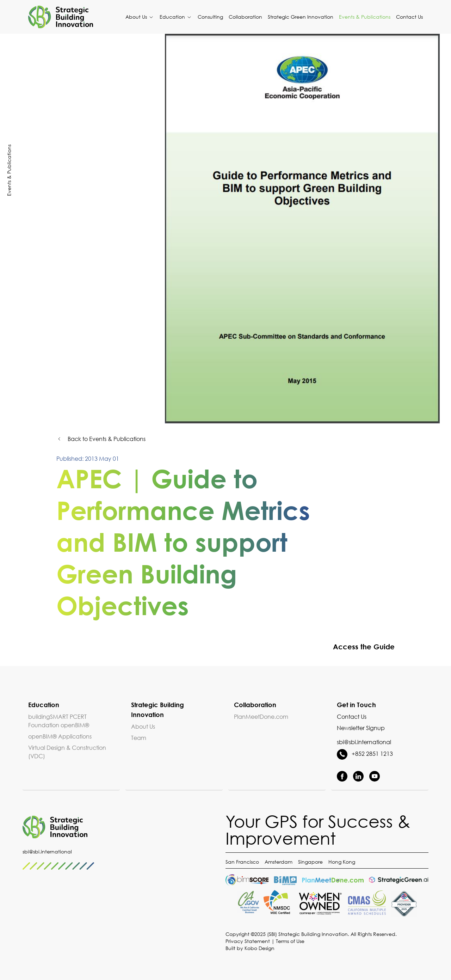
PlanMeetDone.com (261, 717)
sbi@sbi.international (364, 742)
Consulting (210, 17)
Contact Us (409, 17)
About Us (140, 17)
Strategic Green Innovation (301, 17)
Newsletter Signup (361, 728)
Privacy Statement (248, 941)
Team (139, 738)
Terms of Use (290, 941)
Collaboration (245, 17)
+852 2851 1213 (365, 754)
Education (176, 17)
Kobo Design (260, 948)
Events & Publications (365, 17)
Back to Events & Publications (101, 439)
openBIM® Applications (60, 736)
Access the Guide (353, 647)
